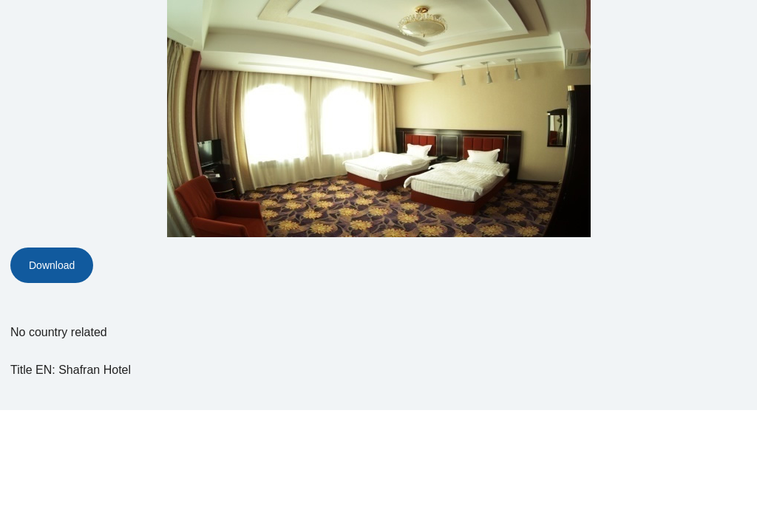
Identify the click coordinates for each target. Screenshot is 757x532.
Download (52, 265)
